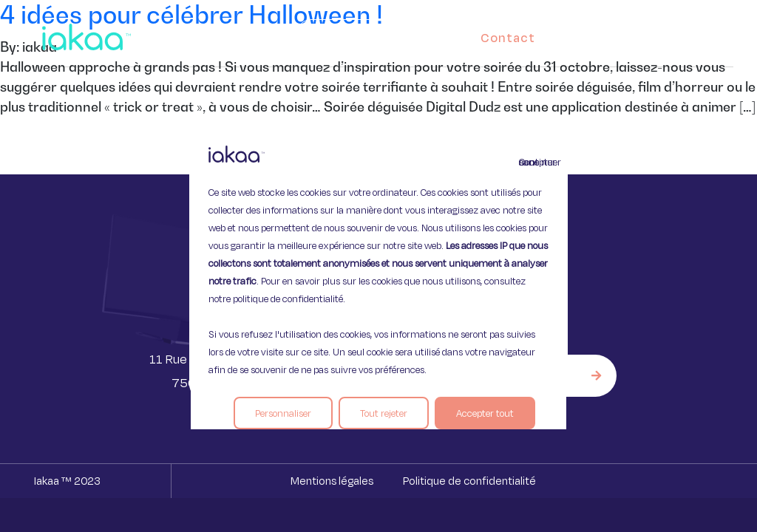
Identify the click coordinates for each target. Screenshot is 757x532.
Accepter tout (485, 413)
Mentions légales (332, 481)
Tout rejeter (384, 413)
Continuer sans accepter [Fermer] (528, 162)
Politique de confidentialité (469, 481)
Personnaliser (283, 413)
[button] (708, 34)
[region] (378, 266)
